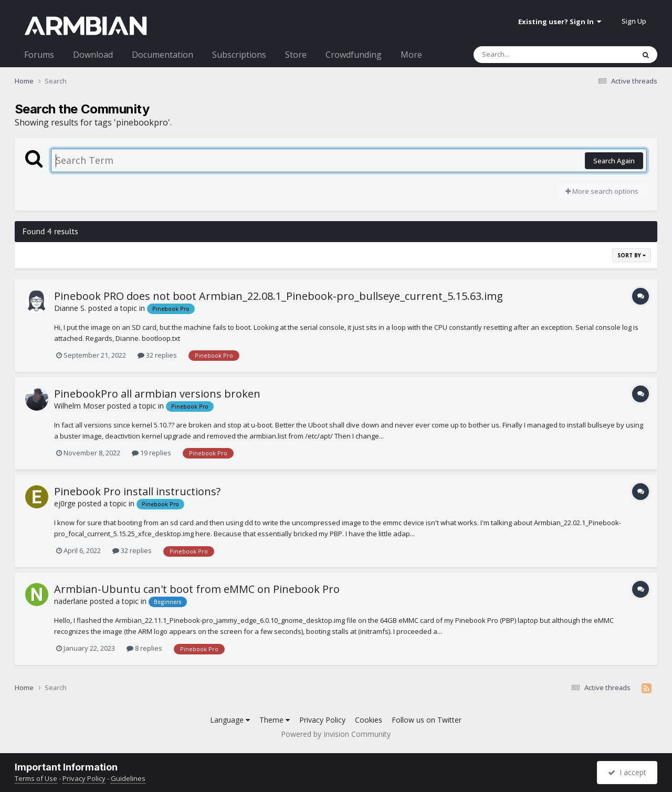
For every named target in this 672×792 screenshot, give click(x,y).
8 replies (144, 648)
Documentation (162, 55)
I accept (627, 772)
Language (230, 720)
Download (93, 55)
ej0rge (65, 503)
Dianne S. (70, 308)
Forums (39, 55)
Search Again (614, 161)
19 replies (151, 453)
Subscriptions (239, 55)
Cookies (369, 720)
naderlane (71, 601)
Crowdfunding (354, 55)
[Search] (527, 55)
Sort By (632, 255)
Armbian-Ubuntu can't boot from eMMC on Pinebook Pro (197, 589)
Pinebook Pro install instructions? (137, 491)
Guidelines (128, 778)
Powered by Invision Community (336, 734)
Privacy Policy (322, 720)
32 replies (157, 355)
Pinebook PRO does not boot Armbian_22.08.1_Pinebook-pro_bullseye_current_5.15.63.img (279, 296)
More (411, 55)
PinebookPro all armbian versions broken (157, 394)
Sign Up (634, 21)
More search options (602, 191)
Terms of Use (36, 778)
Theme (275, 720)
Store (296, 55)
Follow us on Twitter (427, 720)
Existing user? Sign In (560, 22)
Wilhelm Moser (80, 406)
